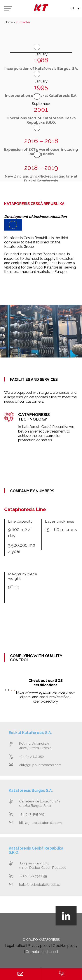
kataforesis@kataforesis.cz (40, 885)
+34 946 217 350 (32, 756)
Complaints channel (42, 952)
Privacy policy (39, 946)
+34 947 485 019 (32, 814)
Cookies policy (65, 946)
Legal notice (15, 946)
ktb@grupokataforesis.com (40, 823)
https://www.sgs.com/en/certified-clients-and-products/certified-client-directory (45, 697)
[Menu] (8, 9)
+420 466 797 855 (33, 876)
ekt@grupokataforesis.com (40, 765)
